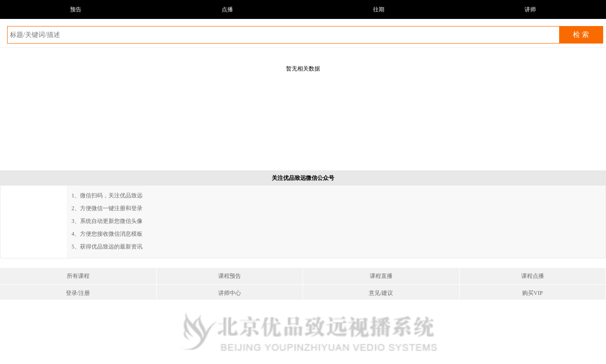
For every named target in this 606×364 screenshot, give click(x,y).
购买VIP (532, 293)
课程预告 (230, 276)
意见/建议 (381, 293)
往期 (379, 9)
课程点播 (533, 276)
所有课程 (78, 276)
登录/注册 (78, 293)
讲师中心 (230, 293)
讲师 (530, 9)
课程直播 (381, 276)
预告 (76, 9)
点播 (227, 9)
